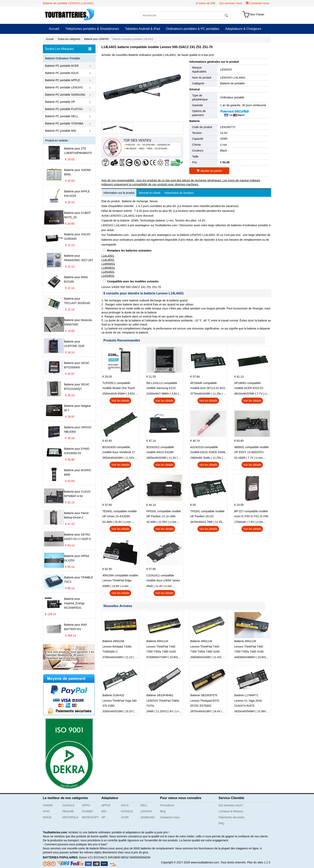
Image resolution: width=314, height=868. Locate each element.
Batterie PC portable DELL (62, 116)
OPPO (86, 805)
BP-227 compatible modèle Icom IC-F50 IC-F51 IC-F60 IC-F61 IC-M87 (251, 514)
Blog (163, 811)
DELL (144, 805)
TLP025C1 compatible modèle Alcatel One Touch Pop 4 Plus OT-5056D (119, 386)
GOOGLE (69, 805)
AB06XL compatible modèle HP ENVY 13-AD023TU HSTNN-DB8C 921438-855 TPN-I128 (252, 450)
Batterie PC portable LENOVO (64, 87)
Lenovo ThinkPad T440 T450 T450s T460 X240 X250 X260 (161, 650)
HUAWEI (87, 811)
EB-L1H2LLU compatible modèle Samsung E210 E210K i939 (162, 386)
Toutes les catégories (69, 39)
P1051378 (130, 145)
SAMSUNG (148, 817)
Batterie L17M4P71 (246, 695)
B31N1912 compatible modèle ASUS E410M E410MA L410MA (160, 450)
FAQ (221, 823)
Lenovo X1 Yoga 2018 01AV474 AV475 (248, 703)
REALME (68, 811)
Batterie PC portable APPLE (62, 80)
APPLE (106, 805)
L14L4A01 (108, 256)
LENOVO (226, 70)
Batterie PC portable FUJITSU (64, 109)
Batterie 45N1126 (201, 641)
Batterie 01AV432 (113, 695)
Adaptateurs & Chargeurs (243, 29)
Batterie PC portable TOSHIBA (64, 123)
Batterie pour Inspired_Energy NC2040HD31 (74, 603)
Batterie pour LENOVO (96, 39)
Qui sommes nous (231, 3)
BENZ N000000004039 (136, 857)
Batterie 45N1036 (113, 641)
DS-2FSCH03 (161, 149)
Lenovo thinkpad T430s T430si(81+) (117, 649)
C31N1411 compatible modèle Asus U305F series (163, 578)
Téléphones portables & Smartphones (92, 29)
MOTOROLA (70, 817)
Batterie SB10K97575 (204, 695)
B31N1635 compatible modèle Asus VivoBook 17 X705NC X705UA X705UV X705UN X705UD (119, 450)
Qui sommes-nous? (231, 805)
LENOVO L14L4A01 (233, 78)
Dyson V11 (86, 857)
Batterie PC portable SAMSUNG (65, 95)
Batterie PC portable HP (60, 102)
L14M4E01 (108, 268)
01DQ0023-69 (164, 145)
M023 (142, 149)
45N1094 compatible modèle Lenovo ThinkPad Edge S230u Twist (120, 578)
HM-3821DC (131, 149)
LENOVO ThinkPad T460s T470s (163, 703)
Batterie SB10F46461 (160, 695)
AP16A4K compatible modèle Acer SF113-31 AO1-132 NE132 (208, 386)
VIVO (46, 811)
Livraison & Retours (231, 811)
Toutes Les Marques (68, 49)
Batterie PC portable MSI (61, 131)
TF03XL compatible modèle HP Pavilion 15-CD (207, 514)
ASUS (125, 805)
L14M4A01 (108, 264)
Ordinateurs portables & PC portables (193, 29)
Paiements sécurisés (232, 817)
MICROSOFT (90, 817)
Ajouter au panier (209, 171)
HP (103, 817)
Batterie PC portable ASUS (62, 73)
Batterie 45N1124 (157, 641)
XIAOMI (48, 805)
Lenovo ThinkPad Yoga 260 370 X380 (120, 703)
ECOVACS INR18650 (107, 857)
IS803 (150, 149)
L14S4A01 (108, 272)
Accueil (54, 29)
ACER (125, 817)
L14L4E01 (108, 260)
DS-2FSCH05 (148, 145)
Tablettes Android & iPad (142, 29)
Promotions (167, 805)
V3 (139, 145)
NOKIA (47, 817)
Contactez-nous (259, 3)
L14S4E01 (108, 276)
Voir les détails (120, 401)
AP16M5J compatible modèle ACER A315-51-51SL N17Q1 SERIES (249, 386)
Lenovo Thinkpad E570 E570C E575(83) (205, 703)
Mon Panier (257, 14)
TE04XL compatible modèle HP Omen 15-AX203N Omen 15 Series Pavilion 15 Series (120, 514)
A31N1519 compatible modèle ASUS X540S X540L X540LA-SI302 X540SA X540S (208, 450)
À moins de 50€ (206, 3)
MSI (104, 811)
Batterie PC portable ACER (62, 66)
